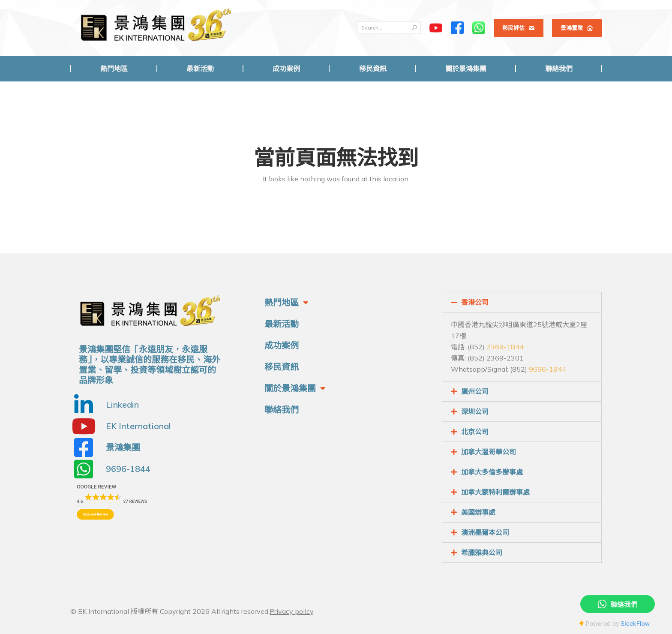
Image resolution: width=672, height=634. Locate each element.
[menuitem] (114, 69)
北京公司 (475, 432)
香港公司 (475, 302)
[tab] (522, 302)
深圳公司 (475, 412)
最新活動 (282, 324)
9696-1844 (547, 369)
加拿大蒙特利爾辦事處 (495, 492)
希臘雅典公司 (482, 553)
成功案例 (282, 345)
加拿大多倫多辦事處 (492, 472)
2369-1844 (505, 347)
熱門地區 (286, 303)
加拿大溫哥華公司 (489, 452)
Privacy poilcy (291, 611)
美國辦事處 (478, 512)
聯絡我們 (282, 410)
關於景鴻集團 (295, 388)
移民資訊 (282, 367)
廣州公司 (475, 391)
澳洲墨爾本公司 (485, 532)
